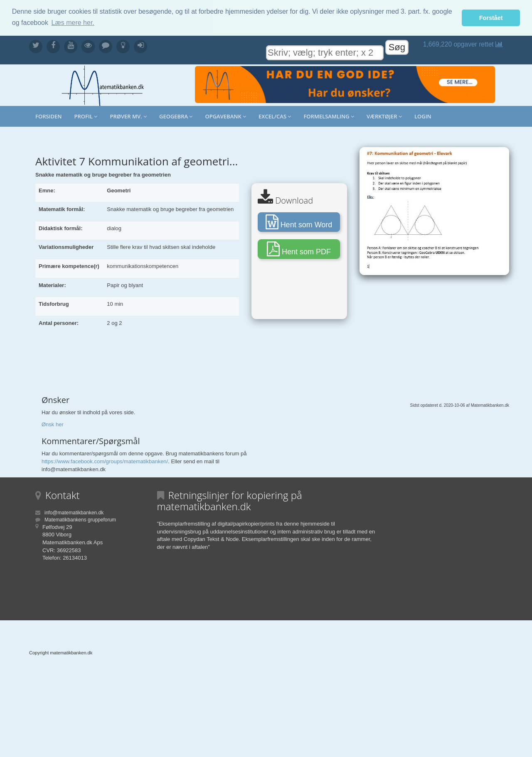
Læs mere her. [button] (73, 23)
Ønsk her (53, 424)
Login (423, 116)
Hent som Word (299, 221)
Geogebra (176, 116)
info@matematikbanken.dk (74, 512)
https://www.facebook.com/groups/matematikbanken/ (105, 461)
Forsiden (49, 116)
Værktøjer (384, 116)
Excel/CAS (275, 116)
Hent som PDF (299, 249)
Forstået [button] (491, 18)
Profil (86, 116)
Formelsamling (329, 116)
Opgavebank (225, 116)
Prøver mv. (128, 116)
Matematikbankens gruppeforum (80, 519)
